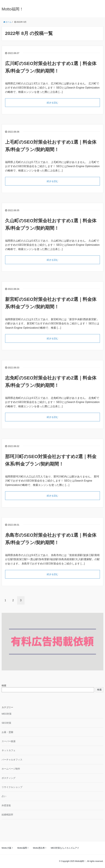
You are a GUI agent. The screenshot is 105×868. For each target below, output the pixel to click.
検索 (4, 685)
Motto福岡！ (13, 9)
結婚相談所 (7, 815)
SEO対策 (6, 723)
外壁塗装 (6, 805)
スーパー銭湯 (9, 741)
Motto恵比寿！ (40, 848)
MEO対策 (7, 714)
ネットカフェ (9, 750)
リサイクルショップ (12, 787)
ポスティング (9, 778)
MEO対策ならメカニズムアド (65, 848)
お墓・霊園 (7, 732)
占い (4, 796)
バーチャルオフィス (12, 760)
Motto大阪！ (8, 848)
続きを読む (52, 103)
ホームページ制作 (11, 769)
